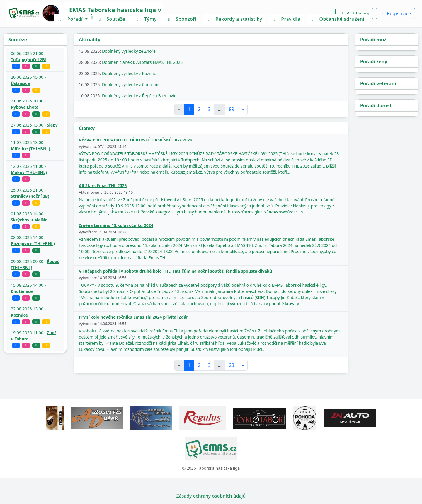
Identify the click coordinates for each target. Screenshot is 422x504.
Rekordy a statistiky (234, 19)
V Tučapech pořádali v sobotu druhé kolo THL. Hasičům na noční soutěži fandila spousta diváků (176, 271)
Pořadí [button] (71, 19)
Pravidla (286, 19)
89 (232, 109)
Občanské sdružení (337, 19)
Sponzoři (181, 19)
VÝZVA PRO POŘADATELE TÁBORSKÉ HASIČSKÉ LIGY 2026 (136, 140)
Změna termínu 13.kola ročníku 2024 (116, 225)
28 (232, 365)
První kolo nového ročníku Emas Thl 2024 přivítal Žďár (133, 317)
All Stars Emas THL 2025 (103, 186)
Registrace (395, 13)
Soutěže (111, 19)
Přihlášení (354, 13)
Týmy (146, 19)
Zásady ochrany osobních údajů (211, 496)
